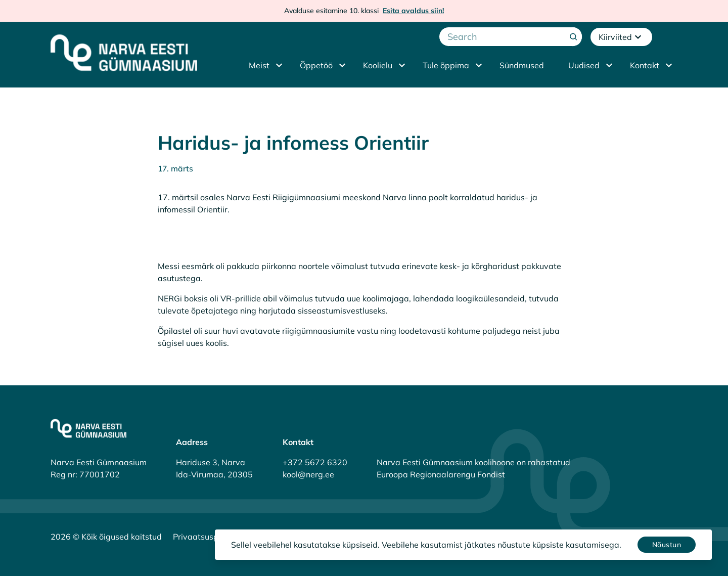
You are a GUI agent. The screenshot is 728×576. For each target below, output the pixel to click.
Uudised (584, 65)
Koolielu (378, 65)
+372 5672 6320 (315, 462)
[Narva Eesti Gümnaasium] (124, 53)
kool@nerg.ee (308, 474)
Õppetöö (316, 65)
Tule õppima (446, 65)
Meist (259, 65)
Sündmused (522, 65)
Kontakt (645, 65)
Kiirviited (621, 37)
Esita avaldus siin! (413, 11)
